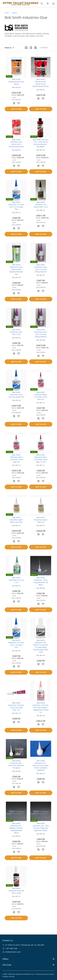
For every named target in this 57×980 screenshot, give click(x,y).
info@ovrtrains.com (13, 952)
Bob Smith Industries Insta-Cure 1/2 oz (16, 332)
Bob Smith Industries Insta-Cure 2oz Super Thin (16, 395)
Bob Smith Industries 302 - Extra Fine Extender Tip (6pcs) (16, 764)
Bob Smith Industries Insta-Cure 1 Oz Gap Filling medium (41, 268)
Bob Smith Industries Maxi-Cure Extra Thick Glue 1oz (41, 396)
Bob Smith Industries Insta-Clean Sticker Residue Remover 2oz (16, 269)
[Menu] (53, 3)
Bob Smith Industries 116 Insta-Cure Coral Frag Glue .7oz (16, 706)
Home (7, 13)
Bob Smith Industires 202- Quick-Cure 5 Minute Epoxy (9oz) (16, 143)
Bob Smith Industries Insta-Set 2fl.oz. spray (16, 891)
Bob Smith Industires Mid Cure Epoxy (16, 82)
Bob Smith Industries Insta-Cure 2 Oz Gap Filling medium (41, 333)
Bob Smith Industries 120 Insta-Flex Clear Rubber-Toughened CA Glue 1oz (41, 707)
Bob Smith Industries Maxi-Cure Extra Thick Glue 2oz (16, 458)
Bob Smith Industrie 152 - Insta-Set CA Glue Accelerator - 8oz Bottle (41, 143)
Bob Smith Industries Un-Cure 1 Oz (16, 580)
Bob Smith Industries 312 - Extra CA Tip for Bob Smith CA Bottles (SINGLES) (41, 765)
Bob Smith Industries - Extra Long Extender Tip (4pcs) (41, 581)
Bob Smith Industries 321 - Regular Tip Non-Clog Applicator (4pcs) (16, 828)
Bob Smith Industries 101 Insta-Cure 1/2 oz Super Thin (16, 206)
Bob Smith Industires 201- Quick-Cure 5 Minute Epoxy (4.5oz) (41, 83)
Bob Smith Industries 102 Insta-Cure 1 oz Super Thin (16, 644)
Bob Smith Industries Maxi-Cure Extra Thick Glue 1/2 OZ (41, 458)
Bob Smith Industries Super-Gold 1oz (41, 520)
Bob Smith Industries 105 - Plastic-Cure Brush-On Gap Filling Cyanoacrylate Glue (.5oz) (41, 646)
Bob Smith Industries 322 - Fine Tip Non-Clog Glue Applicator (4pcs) (41, 827)
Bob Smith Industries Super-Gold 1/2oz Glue (16, 520)
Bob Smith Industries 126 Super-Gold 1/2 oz (41, 204)
